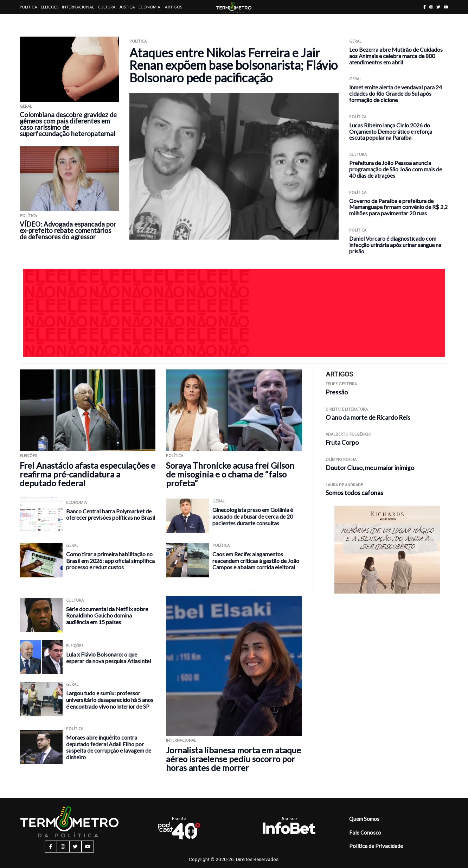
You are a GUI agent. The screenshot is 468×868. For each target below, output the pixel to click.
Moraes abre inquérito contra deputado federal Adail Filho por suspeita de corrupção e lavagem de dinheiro (109, 747)
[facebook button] (425, 7)
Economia (149, 7)
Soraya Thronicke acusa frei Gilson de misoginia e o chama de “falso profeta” (230, 474)
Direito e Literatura (347, 409)
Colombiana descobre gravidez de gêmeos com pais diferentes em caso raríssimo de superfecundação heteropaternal (68, 124)
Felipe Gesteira (341, 384)
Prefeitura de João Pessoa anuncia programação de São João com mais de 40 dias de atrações (396, 169)
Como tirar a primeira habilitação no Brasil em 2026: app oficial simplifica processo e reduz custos (110, 560)
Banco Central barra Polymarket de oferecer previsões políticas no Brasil (111, 514)
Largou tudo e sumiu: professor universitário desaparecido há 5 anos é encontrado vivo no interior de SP (110, 699)
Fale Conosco (365, 832)
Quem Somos (364, 819)
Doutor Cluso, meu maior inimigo (370, 468)
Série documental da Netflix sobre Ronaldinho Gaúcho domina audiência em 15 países (107, 615)
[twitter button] (438, 7)
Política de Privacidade (376, 846)
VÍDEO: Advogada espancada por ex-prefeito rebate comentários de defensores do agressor (68, 230)
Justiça (127, 7)
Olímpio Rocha (341, 459)
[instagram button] (431, 7)
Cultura (107, 7)
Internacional (78, 7)
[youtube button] (446, 7)
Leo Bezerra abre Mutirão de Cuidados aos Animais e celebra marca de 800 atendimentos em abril (396, 56)
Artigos (174, 7)
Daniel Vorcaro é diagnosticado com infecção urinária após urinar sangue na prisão (395, 245)
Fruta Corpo (342, 442)
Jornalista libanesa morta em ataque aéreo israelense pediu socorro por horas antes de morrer (233, 759)
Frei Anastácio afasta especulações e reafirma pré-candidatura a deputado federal (88, 474)
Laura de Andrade (344, 485)
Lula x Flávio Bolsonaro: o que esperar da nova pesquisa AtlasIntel (108, 658)
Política (28, 7)
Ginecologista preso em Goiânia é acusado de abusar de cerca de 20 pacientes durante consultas (253, 516)
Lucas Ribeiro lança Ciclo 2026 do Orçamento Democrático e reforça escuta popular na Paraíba (391, 131)
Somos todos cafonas (354, 493)
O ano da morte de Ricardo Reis (368, 417)
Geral (26, 106)
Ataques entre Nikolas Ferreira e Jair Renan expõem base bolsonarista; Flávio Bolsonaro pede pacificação (233, 65)
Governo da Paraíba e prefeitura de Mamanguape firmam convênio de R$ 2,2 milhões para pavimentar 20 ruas (398, 207)
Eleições (50, 7)
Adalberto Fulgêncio (348, 434)
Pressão (337, 392)
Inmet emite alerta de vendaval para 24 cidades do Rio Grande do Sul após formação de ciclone (396, 93)
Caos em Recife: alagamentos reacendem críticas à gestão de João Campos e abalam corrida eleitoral (256, 560)
